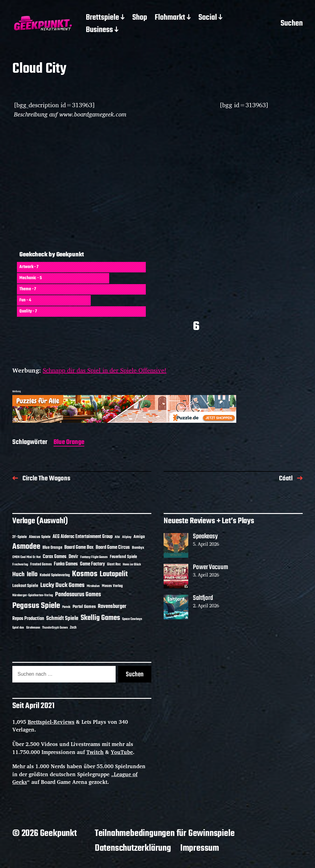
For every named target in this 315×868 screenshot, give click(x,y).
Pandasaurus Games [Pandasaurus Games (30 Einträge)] (78, 595)
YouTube (122, 752)
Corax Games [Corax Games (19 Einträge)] (55, 557)
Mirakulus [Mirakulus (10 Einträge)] (93, 586)
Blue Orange (69, 443)
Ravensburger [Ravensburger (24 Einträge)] (112, 607)
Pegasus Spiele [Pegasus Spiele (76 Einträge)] (36, 606)
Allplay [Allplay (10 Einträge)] (127, 537)
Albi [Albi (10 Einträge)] (117, 537)
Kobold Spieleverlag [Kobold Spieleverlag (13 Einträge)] (55, 575)
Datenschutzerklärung (133, 848)
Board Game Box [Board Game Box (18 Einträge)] (79, 548)
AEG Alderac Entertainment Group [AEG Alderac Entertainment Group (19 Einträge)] (83, 537)
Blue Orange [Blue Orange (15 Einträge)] (52, 548)
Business (99, 30)
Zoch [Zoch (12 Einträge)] (73, 628)
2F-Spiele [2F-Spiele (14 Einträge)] (20, 537)
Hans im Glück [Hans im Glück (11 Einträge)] (132, 564)
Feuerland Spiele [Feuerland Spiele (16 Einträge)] (123, 557)
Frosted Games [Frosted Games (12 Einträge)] (41, 564)
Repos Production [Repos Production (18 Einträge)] (28, 619)
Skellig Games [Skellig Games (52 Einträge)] (100, 618)
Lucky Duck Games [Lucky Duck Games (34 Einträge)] (62, 585)
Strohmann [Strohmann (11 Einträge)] (33, 628)
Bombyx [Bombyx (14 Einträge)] (138, 548)
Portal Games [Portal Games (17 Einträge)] (84, 607)
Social (208, 18)
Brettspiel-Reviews (51, 722)
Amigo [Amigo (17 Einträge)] (139, 537)
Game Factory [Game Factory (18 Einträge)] (92, 564)
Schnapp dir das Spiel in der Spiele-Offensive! (105, 370)
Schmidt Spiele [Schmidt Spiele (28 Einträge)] (62, 619)
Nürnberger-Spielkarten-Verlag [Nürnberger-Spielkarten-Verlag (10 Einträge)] (33, 595)
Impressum (200, 848)
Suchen (292, 24)
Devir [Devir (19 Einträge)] (73, 557)
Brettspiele (102, 18)
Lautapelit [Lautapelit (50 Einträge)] (114, 574)
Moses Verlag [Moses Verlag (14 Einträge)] (112, 586)
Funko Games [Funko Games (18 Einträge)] (66, 564)
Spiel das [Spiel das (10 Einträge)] (18, 628)
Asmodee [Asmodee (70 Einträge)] (26, 547)
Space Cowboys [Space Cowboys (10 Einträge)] (132, 619)
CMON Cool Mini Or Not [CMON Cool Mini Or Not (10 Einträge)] (26, 557)
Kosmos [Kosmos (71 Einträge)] (85, 574)
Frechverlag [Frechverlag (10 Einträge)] (20, 564)
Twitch (95, 752)
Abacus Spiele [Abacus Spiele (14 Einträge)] (40, 537)
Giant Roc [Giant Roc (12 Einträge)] (114, 564)
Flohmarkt (170, 18)
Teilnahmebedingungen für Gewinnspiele (165, 833)
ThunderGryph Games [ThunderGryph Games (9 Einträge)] (55, 628)
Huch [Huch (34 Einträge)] (18, 575)
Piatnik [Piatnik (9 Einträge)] (66, 607)
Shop (140, 18)
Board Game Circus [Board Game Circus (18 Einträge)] (113, 548)
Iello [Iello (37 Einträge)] (32, 575)
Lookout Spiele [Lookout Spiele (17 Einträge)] (25, 586)
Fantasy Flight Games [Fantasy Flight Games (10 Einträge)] (94, 557)
